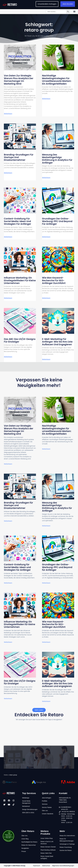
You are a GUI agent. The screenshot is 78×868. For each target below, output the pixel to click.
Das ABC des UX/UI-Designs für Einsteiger (20, 340)
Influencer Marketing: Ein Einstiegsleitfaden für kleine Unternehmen (20, 280)
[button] (74, 11)
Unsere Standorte (48, 814)
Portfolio (45, 801)
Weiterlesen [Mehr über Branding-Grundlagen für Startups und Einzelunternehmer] (8, 173)
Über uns (45, 810)
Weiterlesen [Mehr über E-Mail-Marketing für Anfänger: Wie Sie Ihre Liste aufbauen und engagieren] (46, 359)
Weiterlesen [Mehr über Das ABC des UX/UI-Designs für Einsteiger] (8, 357)
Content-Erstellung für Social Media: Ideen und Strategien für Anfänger (17, 221)
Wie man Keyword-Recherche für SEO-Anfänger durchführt (54, 280)
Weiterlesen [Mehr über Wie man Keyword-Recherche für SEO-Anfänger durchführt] (46, 298)
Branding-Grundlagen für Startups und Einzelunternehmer (19, 157)
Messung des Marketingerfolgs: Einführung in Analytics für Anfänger (57, 159)
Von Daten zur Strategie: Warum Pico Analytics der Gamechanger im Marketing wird (19, 80)
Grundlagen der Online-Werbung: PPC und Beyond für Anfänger (57, 221)
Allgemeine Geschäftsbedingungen (63, 866)
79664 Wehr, (63, 800)
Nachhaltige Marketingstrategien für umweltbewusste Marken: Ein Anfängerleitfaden (57, 80)
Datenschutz (46, 866)
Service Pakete (47, 807)
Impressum (37, 866)
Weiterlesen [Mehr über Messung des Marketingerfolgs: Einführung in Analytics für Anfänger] (46, 178)
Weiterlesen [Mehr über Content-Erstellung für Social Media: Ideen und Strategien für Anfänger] (8, 237)
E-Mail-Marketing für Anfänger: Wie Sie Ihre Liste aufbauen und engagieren (57, 342)
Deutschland (63, 802)
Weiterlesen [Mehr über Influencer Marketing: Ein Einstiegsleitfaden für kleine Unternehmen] (8, 298)
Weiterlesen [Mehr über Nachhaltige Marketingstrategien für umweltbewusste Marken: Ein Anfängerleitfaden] (46, 99)
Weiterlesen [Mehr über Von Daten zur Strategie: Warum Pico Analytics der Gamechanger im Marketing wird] (8, 114)
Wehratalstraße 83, (65, 798)
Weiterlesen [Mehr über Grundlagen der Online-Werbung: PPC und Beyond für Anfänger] (46, 237)
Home (6, 775)
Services (45, 804)
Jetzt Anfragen (47, 798)
